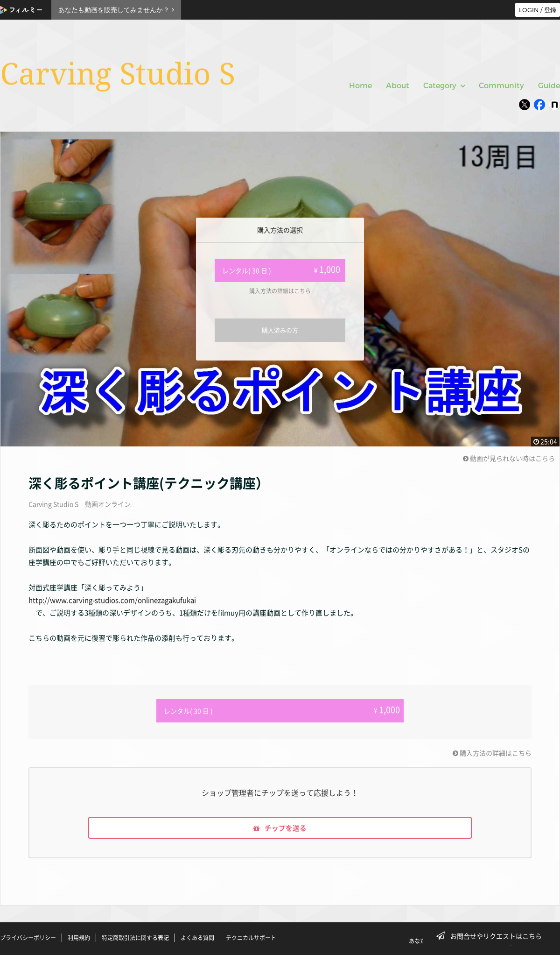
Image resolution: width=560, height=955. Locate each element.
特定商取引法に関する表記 (135, 938)
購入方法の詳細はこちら (280, 291)
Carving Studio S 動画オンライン (80, 504)
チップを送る (280, 827)
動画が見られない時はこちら (509, 458)
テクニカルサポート (251, 938)
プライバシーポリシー (28, 938)
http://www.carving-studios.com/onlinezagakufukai (112, 600)
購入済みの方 (280, 330)
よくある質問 (197, 938)
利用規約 (79, 938)
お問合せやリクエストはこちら (492, 936)
